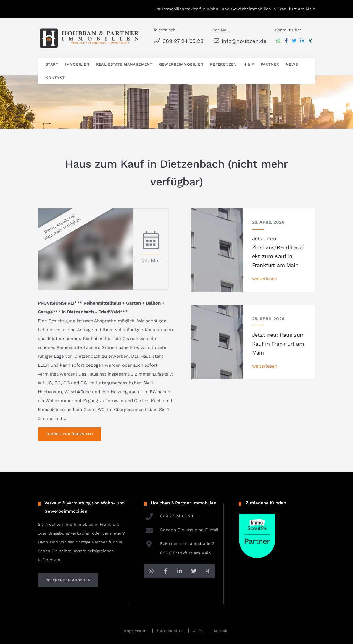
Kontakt (55, 78)
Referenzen (223, 64)
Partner (270, 64)
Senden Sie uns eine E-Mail (181, 530)
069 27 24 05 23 (178, 41)
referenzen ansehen (68, 580)
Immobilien (77, 64)
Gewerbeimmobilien (181, 64)
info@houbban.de (239, 41)
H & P (249, 64)
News (292, 64)
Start (52, 64)
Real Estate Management (124, 64)
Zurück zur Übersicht (70, 434)
